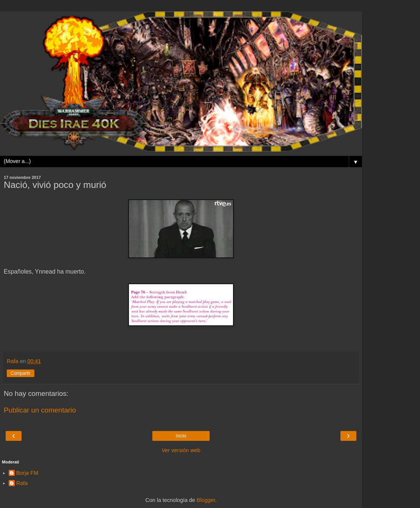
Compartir (21, 373)
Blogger (206, 500)
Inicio (181, 436)
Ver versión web (181, 450)
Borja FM (27, 473)
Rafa (22, 483)
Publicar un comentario (40, 410)
